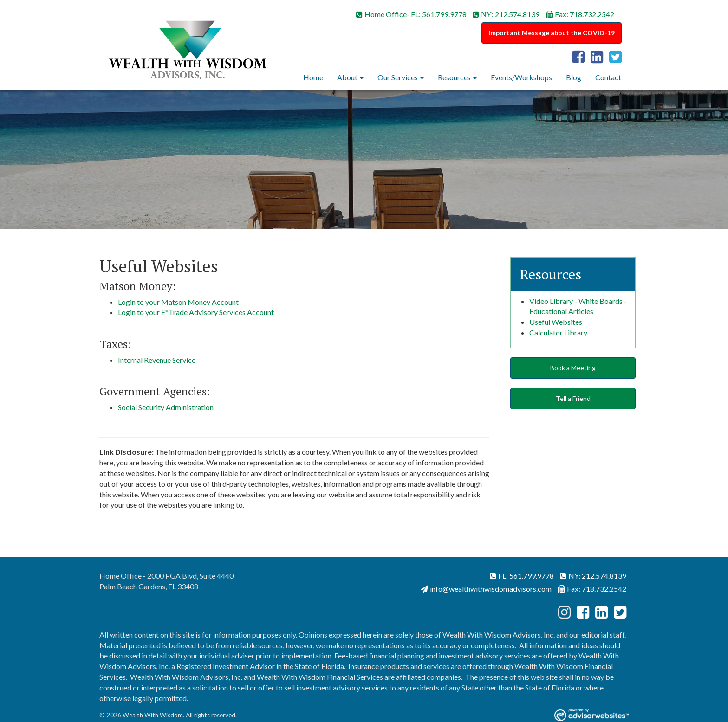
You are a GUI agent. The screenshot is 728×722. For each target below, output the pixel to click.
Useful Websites (556, 322)
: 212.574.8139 (506, 14)
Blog (574, 77)
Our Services (398, 77)
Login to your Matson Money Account (178, 302)
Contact (608, 77)
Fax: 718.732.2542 (580, 14)
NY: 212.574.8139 (593, 576)
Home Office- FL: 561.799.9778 (411, 14)
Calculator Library (558, 332)
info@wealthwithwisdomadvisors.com (486, 589)
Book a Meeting (573, 368)
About (347, 77)
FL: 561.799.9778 (522, 576)
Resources (454, 77)
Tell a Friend (573, 398)
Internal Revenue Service (157, 360)
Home (313, 77)
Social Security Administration (166, 407)
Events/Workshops (521, 77)
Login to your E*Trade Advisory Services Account (196, 312)
